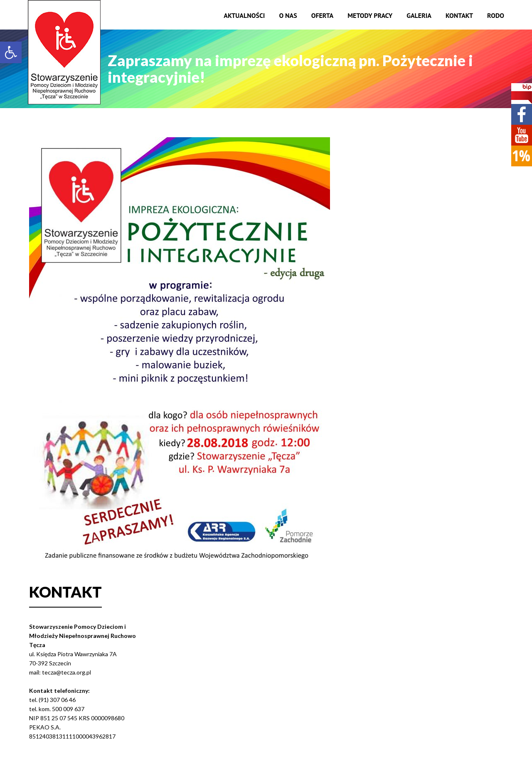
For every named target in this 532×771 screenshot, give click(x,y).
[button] (11, 52)
